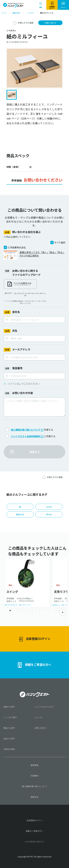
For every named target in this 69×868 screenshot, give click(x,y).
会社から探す (9, 739)
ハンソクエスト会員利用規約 (27, 436)
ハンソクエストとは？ (44, 707)
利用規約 (34, 776)
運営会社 (34, 797)
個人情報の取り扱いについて (27, 430)
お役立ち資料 (9, 749)
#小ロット (56, 605)
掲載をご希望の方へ (34, 665)
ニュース (38, 717)
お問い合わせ (50, 23)
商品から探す (9, 728)
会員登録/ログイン (35, 639)
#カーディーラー (25, 605)
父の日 (49, 507)
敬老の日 (20, 515)
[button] (63, 612)
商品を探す (17, 13)
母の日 (49, 515)
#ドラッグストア (11, 605)
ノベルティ (30, 13)
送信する (34, 452)
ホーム (4, 13)
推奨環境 (34, 765)
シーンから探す (10, 717)
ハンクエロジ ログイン (35, 842)
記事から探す (9, 707)
